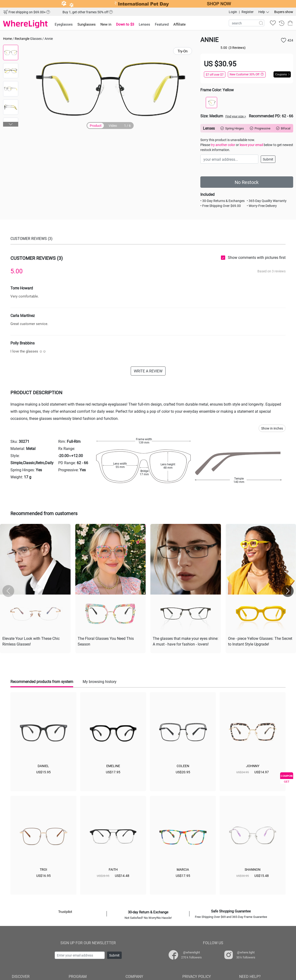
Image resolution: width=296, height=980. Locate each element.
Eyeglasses (64, 24)
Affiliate (179, 24)
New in (106, 24)
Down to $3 (125, 24)
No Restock (247, 182)
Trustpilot (65, 912)
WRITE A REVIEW (148, 371)
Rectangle (22, 39)
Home (7, 39)
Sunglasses (87, 24)
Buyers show (284, 12)
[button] (11, 124)
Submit (268, 159)
